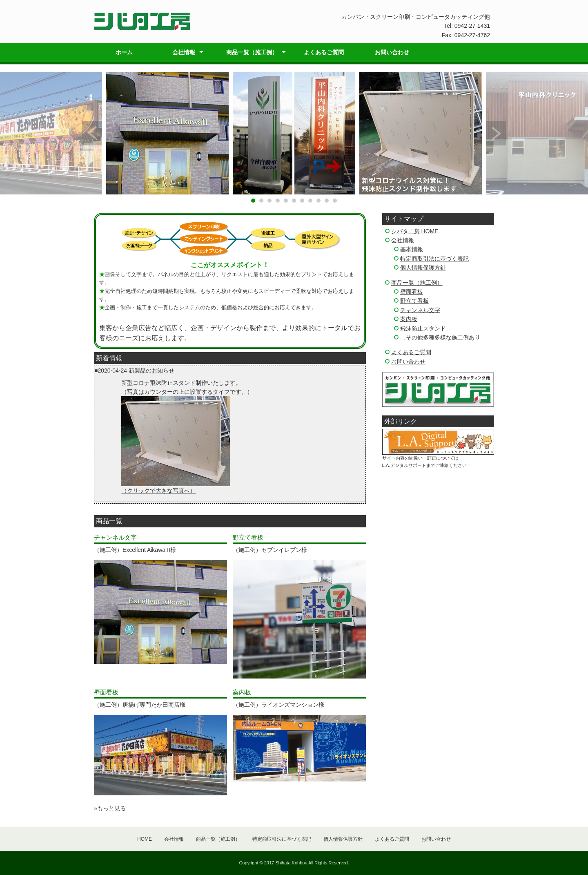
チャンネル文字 (420, 310)
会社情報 (184, 52)
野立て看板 (414, 301)
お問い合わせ (392, 52)
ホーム (124, 52)
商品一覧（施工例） (252, 52)
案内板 (409, 319)
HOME (145, 839)
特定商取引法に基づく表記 (434, 259)
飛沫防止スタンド (423, 328)
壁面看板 (412, 292)
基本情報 (412, 249)
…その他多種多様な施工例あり (440, 337)
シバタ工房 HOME (415, 231)
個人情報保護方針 (423, 268)
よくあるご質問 (324, 52)
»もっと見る (110, 808)
